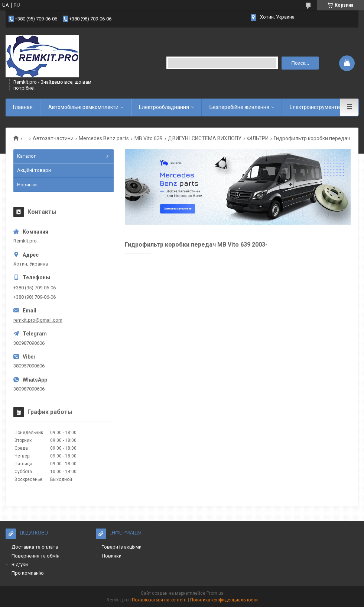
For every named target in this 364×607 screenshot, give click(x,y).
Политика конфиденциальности (224, 600)
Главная (23, 107)
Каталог (26, 156)
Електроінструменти (315, 107)
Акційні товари (34, 170)
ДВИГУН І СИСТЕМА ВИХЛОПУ (205, 138)
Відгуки (20, 564)
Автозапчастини (53, 138)
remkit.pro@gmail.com (38, 320)
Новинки (27, 185)
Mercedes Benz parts (104, 138)
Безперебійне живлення (239, 107)
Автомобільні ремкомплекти (83, 107)
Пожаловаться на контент (159, 600)
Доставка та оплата (35, 547)
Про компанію (28, 573)
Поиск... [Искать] (300, 63)
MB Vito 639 (149, 138)
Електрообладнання (164, 107)
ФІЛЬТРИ (258, 138)
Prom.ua (215, 593)
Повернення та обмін (35, 556)
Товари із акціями (122, 547)
